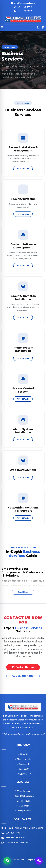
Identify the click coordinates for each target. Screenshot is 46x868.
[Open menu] (2, 28)
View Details (23, 169)
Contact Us (23, 769)
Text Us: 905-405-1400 (17, 843)
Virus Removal (23, 791)
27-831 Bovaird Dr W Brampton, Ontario (24, 828)
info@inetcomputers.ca (25, 3)
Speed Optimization (23, 796)
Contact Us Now (23, 667)
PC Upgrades (23, 806)
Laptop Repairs (23, 811)
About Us (23, 754)
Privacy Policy (23, 774)
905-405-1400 (25, 7)
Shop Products (23, 759)
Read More (23, 592)
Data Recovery (23, 801)
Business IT (23, 764)
